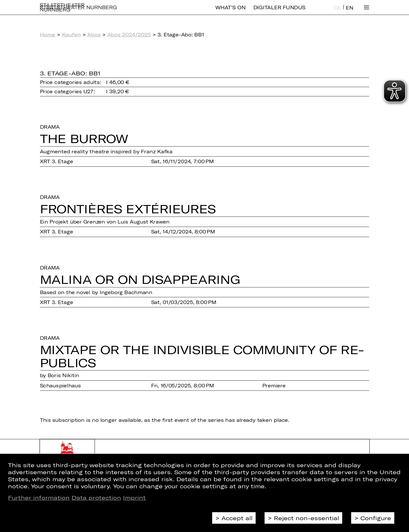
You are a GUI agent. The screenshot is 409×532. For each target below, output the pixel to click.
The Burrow (84, 138)
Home (48, 34)
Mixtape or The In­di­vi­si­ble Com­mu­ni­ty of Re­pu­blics (202, 356)
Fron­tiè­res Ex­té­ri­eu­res (128, 209)
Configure (376, 518)
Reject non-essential (306, 518)
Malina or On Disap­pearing (140, 279)
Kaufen (71, 34)
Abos (94, 34)
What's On (230, 12)
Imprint (134, 498)
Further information (39, 498)
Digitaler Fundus (279, 12)
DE (338, 12)
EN (349, 12)
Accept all (237, 518)
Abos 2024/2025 (129, 34)
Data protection (96, 498)
